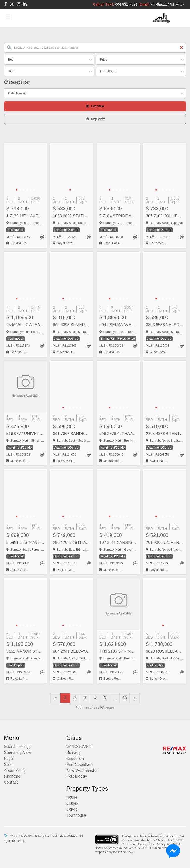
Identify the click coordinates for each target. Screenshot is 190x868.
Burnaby (73, 753)
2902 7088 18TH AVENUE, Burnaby (72, 542)
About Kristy (15, 770)
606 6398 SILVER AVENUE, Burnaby (72, 325)
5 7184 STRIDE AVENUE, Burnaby (118, 216)
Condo (72, 809)
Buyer (9, 759)
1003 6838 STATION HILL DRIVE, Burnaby (72, 216)
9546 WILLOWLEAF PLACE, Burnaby (25, 325)
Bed (11, 60)
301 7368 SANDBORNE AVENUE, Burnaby (72, 434)
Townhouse (76, 815)
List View (95, 106)
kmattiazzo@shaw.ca (167, 4)
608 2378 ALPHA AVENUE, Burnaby (118, 434)
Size (11, 72)
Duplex (72, 803)
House (72, 797)
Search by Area (17, 753)
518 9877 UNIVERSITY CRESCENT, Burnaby (25, 434)
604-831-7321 (126, 4)
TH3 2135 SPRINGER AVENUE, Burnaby (118, 651)
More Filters (108, 72)
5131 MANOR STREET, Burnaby (25, 651)
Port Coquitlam (79, 764)
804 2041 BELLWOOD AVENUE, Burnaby (72, 651)
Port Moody (77, 776)
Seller (9, 764)
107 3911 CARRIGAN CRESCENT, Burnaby (118, 542)
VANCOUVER (79, 747)
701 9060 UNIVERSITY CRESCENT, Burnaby (165, 542)
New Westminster (82, 770)
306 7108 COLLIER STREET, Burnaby (165, 216)
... (115, 698)
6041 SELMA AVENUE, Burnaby (118, 325)
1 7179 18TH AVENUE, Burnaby (25, 216)
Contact (11, 782)
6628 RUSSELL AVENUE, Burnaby (165, 651)
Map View (95, 119)
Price (104, 60)
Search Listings (17, 747)
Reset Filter (17, 82)
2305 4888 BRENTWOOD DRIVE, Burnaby (165, 434)
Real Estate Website (64, 836)
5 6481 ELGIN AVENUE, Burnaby (25, 542)
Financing (12, 776)
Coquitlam (75, 759)
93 (125, 698)
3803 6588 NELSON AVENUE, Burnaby (165, 325)
